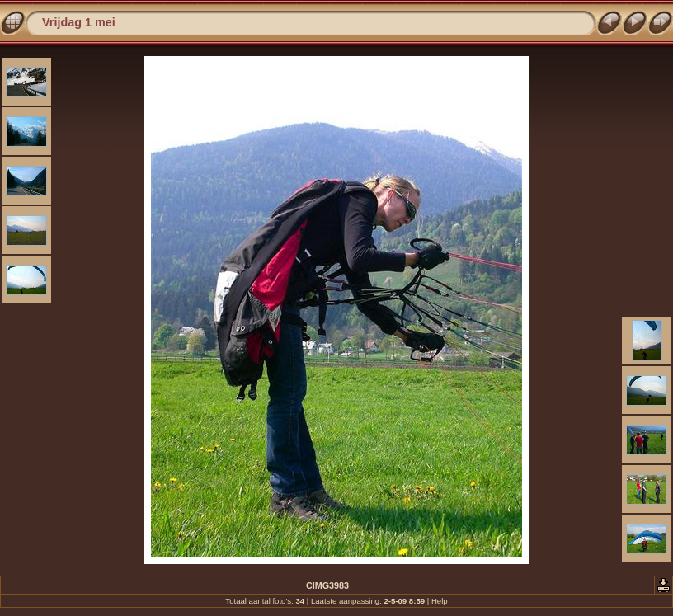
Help (440, 601)
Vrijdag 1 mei (79, 22)
